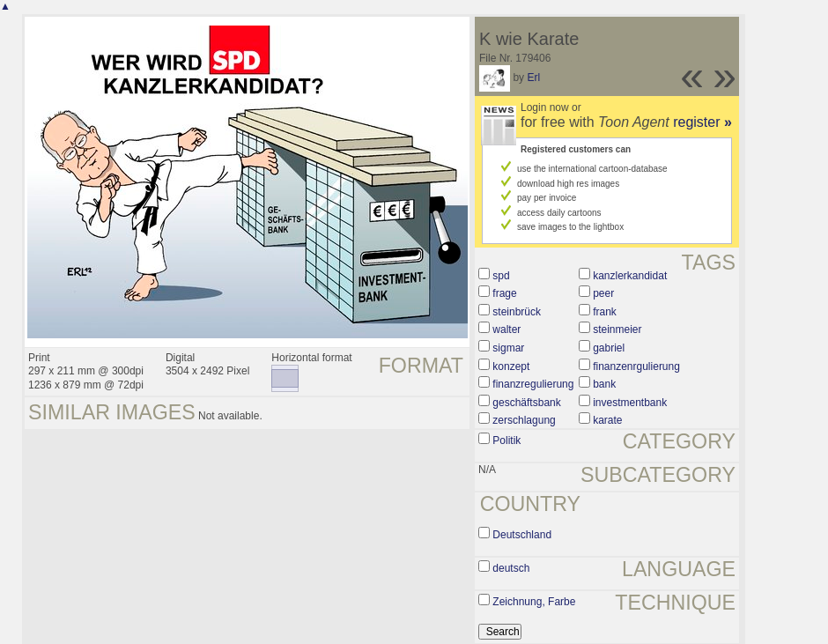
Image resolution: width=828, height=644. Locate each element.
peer (603, 293)
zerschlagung (524, 420)
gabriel (609, 348)
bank (604, 384)
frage (504, 293)
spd (501, 276)
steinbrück (517, 312)
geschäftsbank (526, 403)
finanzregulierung (533, 384)
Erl (533, 78)
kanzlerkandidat (630, 276)
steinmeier (617, 329)
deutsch (511, 568)
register (702, 122)
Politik (506, 440)
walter (506, 329)
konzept (511, 366)
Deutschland (522, 535)
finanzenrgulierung (636, 366)
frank (605, 312)
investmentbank (630, 403)
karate (607, 420)
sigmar (508, 348)
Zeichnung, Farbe (534, 602)
